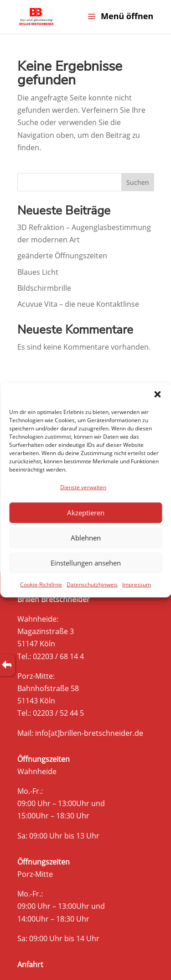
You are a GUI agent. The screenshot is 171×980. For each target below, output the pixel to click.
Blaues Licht (38, 272)
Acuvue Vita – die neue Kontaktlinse (78, 304)
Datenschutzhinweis (92, 584)
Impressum (137, 584)
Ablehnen (86, 538)
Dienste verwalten (83, 487)
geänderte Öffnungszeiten (62, 256)
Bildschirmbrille (44, 288)
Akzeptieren (86, 513)
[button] (157, 394)
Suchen (138, 182)
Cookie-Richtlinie (41, 584)
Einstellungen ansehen (86, 563)
